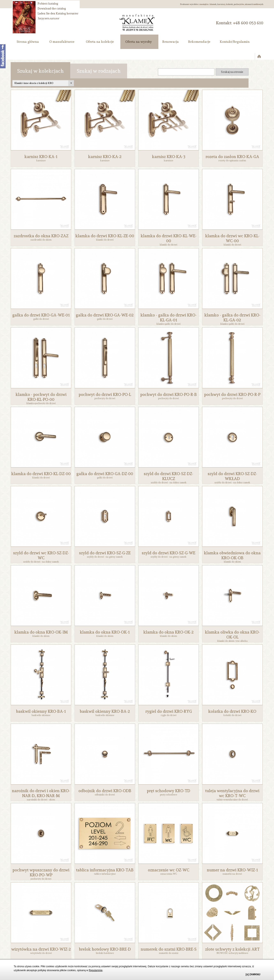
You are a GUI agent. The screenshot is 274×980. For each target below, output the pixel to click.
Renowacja (170, 42)
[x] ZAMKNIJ (253, 974)
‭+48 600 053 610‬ (248, 23)
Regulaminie (96, 970)
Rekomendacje (199, 42)
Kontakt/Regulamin (235, 42)
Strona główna (28, 42)
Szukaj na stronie (232, 72)
